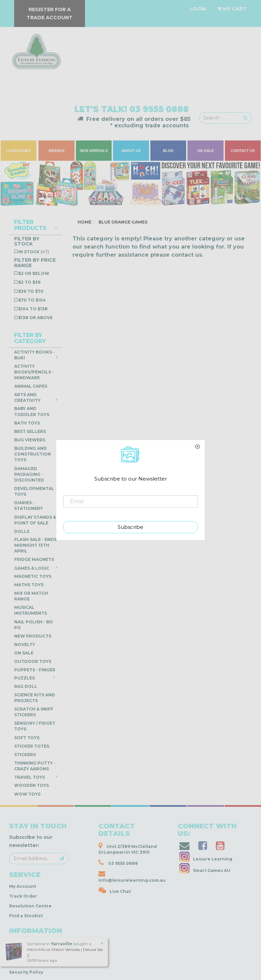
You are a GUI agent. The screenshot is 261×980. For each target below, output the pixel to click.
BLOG (168, 151)
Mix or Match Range (31, 596)
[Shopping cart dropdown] (232, 9)
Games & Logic (36, 568)
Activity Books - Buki (36, 355)
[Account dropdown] (198, 9)
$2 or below (34, 273)
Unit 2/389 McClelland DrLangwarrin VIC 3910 (128, 848)
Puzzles (34, 678)
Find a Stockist (26, 916)
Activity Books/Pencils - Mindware (34, 372)
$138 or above (35, 318)
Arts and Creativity (36, 397)
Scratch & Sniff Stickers (34, 712)
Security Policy (26, 972)
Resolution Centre (30, 906)
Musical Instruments (31, 610)
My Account (23, 886)
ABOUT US (131, 151)
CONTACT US (243, 151)
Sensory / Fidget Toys (35, 726)
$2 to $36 (29, 282)
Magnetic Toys (33, 576)
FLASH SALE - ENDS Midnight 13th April (35, 545)
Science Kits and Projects (35, 698)
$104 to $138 (33, 309)
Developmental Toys (34, 491)
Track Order (23, 896)
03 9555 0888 (159, 109)
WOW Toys (27, 794)
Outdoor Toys (33, 661)
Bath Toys (27, 423)
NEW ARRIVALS (94, 151)
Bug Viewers (30, 440)
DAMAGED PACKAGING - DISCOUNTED (29, 474)
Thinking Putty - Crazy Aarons (35, 766)
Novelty (25, 644)
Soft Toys (27, 738)
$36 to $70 (31, 291)
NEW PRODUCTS (33, 636)
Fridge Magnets (34, 559)
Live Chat (115, 891)
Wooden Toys (32, 785)
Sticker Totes (32, 746)
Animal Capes (31, 386)
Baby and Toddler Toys (32, 411)
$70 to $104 (32, 300)
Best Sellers (30, 431)
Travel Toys (36, 777)
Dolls (36, 531)
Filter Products (36, 225)
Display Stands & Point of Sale (35, 520)
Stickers (25, 755)
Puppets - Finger (36, 671)
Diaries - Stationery (28, 506)
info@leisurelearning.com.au (132, 876)
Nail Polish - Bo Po (34, 625)
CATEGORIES (19, 151)
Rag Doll (26, 686)
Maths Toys (29, 585)
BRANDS (56, 151)
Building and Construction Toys (33, 454)
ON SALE (206, 151)
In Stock (34, 252)
